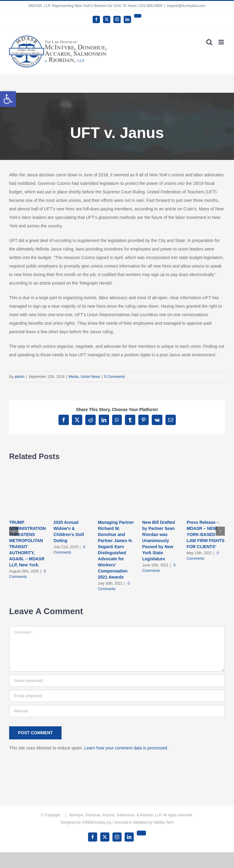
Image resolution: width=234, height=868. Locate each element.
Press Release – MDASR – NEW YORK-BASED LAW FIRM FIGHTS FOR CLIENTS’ (205, 534)
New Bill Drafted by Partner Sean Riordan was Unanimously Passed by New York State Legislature (159, 541)
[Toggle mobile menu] (222, 42)
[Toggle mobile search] (209, 42)
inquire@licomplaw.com (186, 6)
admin (19, 377)
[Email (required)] (117, 696)
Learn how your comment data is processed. (126, 748)
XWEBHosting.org (97, 822)
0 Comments (115, 377)
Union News (90, 377)
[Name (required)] (117, 681)
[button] (8, 99)
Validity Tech (163, 822)
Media (74, 377)
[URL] (117, 711)
